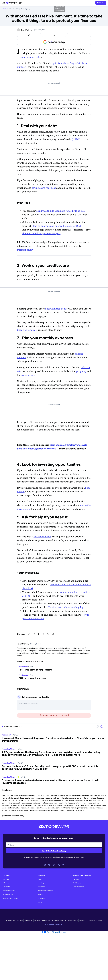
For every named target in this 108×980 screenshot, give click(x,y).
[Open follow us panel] (79, 35)
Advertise (6, 883)
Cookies (20, 920)
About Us (6, 879)
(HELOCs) (77, 139)
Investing (41, 883)
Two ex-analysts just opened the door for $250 (57, 226)
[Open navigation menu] (3, 3)
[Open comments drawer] (29, 35)
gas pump (81, 371)
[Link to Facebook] (49, 865)
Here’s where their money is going (66, 607)
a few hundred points (56, 309)
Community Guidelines (94, 920)
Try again (65, 715)
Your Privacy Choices (54, 932)
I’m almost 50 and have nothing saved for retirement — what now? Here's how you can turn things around (54, 739)
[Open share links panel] (54, 35)
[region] (54, 758)
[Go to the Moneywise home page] (14, 3)
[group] (54, 758)
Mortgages (41, 898)
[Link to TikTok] (54, 865)
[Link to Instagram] (45, 865)
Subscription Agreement (64, 857)
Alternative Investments (45, 891)
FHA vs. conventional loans (32, 678)
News (40, 879)
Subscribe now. (25, 250)
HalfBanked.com (79, 887)
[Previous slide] (97, 726)
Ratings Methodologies (10, 898)
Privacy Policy (79, 857)
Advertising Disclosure (59, 920)
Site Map (82, 920)
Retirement (41, 887)
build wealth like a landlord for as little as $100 (61, 211)
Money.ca (76, 879)
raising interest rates (30, 57)
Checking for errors (27, 330)
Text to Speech (73, 920)
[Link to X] (59, 865)
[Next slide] (102, 726)
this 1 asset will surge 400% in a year (41, 233)
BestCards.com (78, 883)
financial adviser (42, 537)
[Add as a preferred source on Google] (54, 42)
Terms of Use (52, 857)
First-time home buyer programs (36, 670)
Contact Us (6, 887)
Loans (40, 902)
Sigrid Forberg (27, 30)
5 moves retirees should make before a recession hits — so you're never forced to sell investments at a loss (50, 781)
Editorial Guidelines (9, 891)
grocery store (28, 375)
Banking (40, 894)
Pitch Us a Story (8, 894)
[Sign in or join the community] (101, 3)
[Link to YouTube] (63, 865)
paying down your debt (44, 188)
